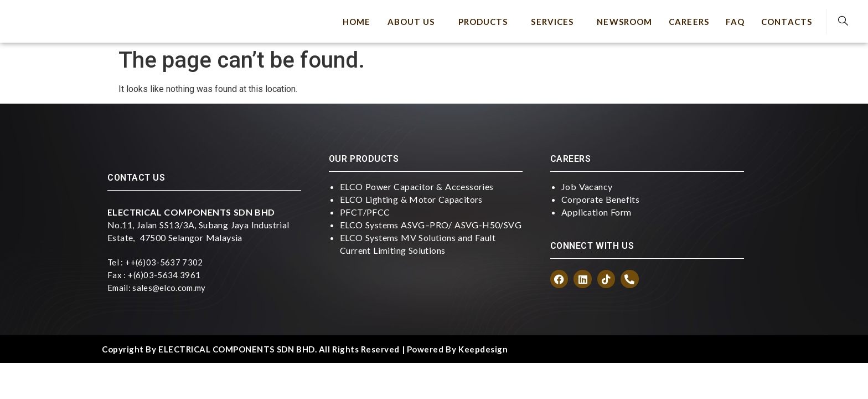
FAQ (735, 22)
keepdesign (483, 380)
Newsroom (624, 22)
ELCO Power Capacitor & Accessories (417, 186)
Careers (689, 22)
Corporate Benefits (600, 199)
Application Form (596, 212)
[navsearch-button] (843, 21)
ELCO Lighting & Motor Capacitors (411, 199)
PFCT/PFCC (365, 212)
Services (552, 22)
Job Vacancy (587, 186)
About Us (411, 22)
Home (356, 22)
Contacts (787, 22)
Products (483, 22)
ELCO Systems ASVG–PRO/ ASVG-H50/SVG (431, 225)
